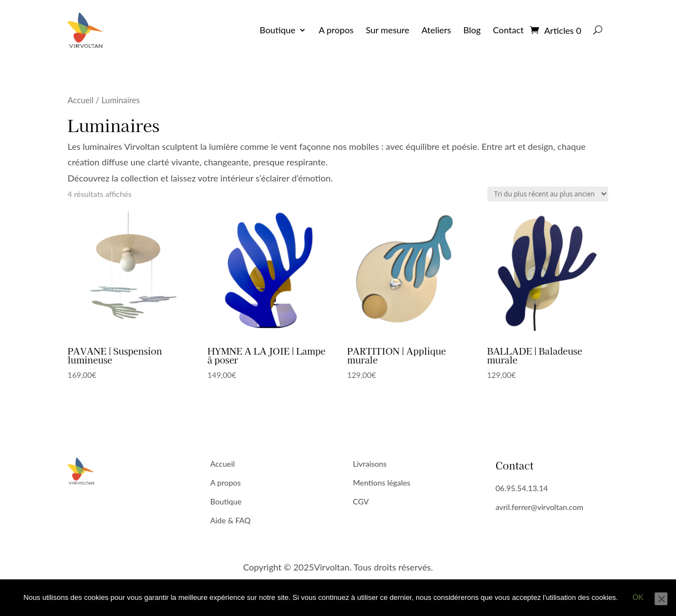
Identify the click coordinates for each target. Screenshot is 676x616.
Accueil (81, 100)
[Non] (661, 599)
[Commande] (548, 194)
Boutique (278, 30)
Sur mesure (387, 30)
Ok (638, 597)
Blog (472, 30)
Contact (508, 30)
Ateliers (436, 30)
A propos (336, 30)
